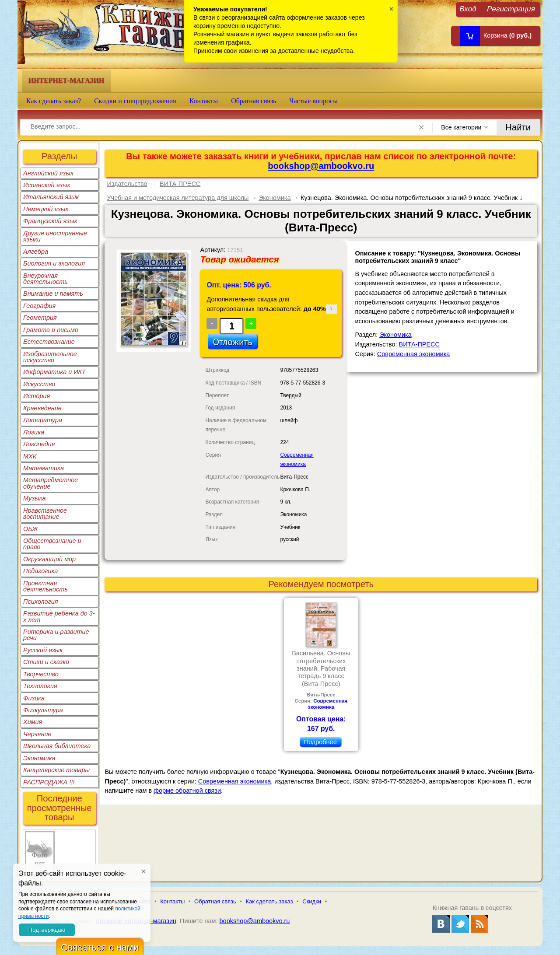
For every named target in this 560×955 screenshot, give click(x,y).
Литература (43, 420)
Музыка (35, 498)
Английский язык (48, 173)
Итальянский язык (51, 197)
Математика (44, 468)
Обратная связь (254, 101)
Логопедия (39, 444)
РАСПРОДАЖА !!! (49, 782)
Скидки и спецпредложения (135, 101)
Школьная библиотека (57, 746)
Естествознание (49, 342)
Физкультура (43, 710)
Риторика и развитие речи (56, 635)
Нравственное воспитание (45, 514)
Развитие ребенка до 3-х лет (59, 616)
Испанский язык (47, 185)
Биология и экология (54, 263)
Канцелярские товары (56, 770)
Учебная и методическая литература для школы (178, 198)
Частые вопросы (313, 101)
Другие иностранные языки (55, 236)
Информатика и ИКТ (54, 372)
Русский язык (43, 650)
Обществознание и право (52, 544)
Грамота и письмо (51, 330)
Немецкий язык (46, 209)
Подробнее (320, 742)
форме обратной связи (187, 791)
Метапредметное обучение (51, 483)
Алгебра (36, 252)
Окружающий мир (49, 559)
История (37, 396)
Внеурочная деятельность (45, 279)
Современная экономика (413, 354)
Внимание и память (53, 294)
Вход (468, 9)
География (39, 306)
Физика (34, 698)
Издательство (127, 184)
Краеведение (42, 408)
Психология (41, 602)
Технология (40, 686)
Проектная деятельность (45, 586)
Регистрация (511, 9)
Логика (34, 432)
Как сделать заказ (269, 901)
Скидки (312, 901)
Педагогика (40, 571)
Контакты (204, 101)
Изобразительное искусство (50, 357)
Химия (33, 722)
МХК (30, 456)
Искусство (39, 384)
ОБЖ (31, 529)
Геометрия (40, 318)
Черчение (37, 734)
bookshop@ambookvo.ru (321, 166)
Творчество (41, 674)
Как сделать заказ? (54, 101)
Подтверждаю (47, 930)
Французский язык (50, 221)
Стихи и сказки (46, 662)
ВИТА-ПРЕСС (180, 184)
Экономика (39, 758)
